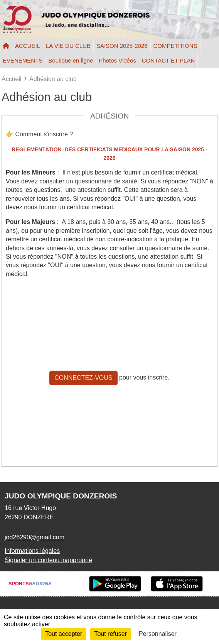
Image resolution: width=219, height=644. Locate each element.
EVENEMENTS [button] (23, 60)
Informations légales (32, 551)
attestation (92, 190)
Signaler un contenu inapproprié (48, 560)
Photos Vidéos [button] (117, 60)
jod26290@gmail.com (35, 537)
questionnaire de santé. (107, 181)
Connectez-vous (83, 378)
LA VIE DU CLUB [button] (68, 46)
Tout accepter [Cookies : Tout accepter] (64, 634)
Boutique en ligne (71, 60)
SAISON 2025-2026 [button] (122, 46)
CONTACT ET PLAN (168, 60)
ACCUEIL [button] (28, 46)
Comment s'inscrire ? (44, 134)
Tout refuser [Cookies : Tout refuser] (110, 634)
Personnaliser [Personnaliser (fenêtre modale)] (158, 634)
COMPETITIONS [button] (175, 46)
